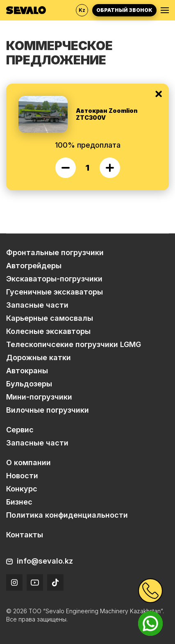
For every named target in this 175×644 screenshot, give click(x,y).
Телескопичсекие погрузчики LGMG (74, 344)
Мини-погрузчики (39, 397)
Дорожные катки (39, 357)
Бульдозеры (29, 384)
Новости (22, 476)
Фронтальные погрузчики (55, 252)
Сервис (20, 430)
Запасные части (37, 305)
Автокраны (27, 371)
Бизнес (19, 502)
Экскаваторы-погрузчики (54, 279)
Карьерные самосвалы (50, 318)
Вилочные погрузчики (48, 410)
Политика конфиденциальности (67, 515)
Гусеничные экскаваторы (55, 292)
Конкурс (22, 489)
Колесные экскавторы (48, 331)
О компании (28, 462)
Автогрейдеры (34, 266)
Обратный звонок (124, 10)
